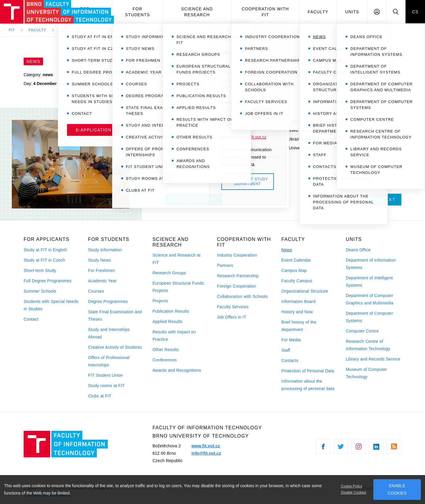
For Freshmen (101, 270)
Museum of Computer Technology (367, 373)
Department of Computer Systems (370, 317)
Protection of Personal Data (308, 371)
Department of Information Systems (371, 264)
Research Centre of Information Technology (368, 345)
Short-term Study (40, 270)
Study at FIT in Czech (44, 260)
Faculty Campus (297, 281)
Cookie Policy (352, 486)
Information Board (298, 301)
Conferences (165, 360)
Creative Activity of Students (115, 347)
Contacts (290, 361)
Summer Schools (40, 291)
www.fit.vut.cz (206, 446)
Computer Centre (362, 331)
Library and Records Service (373, 359)
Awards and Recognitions (177, 370)
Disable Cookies (354, 492)
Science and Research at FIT (177, 259)
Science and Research (197, 12)
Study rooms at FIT (106, 386)
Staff (286, 350)
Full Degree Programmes (48, 281)
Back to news (194, 200)
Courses (96, 291)
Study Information (105, 250)
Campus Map (294, 270)
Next (386, 200)
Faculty (318, 12)
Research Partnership (238, 276)
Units (352, 12)
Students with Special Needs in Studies (51, 305)
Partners (225, 265)
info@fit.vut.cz (206, 453)
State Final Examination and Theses (115, 315)
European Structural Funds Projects (178, 287)
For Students (138, 12)
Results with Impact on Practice (174, 336)
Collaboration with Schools (242, 296)
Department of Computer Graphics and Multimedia (370, 299)
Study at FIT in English (45, 250)
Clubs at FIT (100, 396)
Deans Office (358, 250)
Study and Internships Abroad (109, 333)
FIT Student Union (105, 375)
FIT (12, 30)
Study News (99, 260)
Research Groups (169, 273)
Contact (31, 319)
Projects (160, 301)
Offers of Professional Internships (109, 361)
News (287, 250)
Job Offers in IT (232, 317)
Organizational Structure (305, 291)
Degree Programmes (108, 301)
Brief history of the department (299, 326)
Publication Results (171, 311)
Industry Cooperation (237, 255)
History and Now (297, 312)
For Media (291, 340)
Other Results (166, 350)
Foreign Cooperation (237, 286)
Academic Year (102, 281)
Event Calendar (296, 260)
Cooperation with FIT (265, 12)
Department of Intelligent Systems (370, 282)
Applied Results (167, 322)
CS (415, 12)
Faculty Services (233, 307)
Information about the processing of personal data (308, 385)
